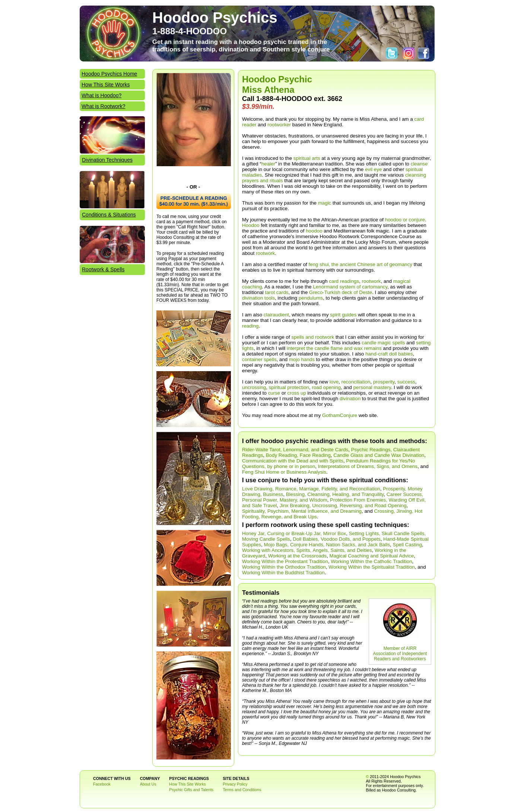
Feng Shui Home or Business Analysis (284, 472)
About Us (148, 784)
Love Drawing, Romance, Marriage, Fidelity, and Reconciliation (311, 489)
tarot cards (277, 292)
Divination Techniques (107, 160)
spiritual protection (289, 387)
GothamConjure (340, 415)
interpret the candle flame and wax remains (334, 348)
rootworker (279, 125)
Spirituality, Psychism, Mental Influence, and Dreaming (302, 511)
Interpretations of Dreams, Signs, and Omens (368, 466)
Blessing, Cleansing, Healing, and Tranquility (335, 494)
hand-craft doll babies (389, 354)
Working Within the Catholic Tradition (371, 561)
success (406, 382)
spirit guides (343, 315)
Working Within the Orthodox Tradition (284, 567)
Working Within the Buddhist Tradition (283, 573)
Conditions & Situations (109, 215)
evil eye (373, 169)
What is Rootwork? (103, 106)
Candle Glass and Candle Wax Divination (379, 455)
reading (250, 326)
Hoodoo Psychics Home (109, 74)
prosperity (384, 382)
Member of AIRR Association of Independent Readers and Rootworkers (400, 654)
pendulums (311, 298)
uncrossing (254, 387)
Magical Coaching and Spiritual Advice (372, 556)
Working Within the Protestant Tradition (285, 561)
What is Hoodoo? (101, 95)
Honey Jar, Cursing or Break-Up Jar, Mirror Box (294, 533)
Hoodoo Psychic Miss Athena (277, 84)
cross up (297, 393)
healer (268, 164)
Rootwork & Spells (103, 269)
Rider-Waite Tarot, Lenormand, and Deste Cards (295, 450)
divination (350, 399)
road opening (326, 387)
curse (274, 393)
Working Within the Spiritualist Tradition (372, 567)
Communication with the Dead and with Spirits (293, 461)
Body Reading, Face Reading (298, 455)
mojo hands (302, 359)
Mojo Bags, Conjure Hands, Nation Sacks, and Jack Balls (327, 545)
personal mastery (372, 387)
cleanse (419, 164)
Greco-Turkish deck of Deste (341, 292)
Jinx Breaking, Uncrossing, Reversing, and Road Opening (343, 505)
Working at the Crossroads (298, 556)
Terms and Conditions (242, 790)
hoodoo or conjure (405, 220)
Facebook (102, 784)
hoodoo (314, 231)
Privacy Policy (235, 784)
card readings (344, 281)
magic (325, 203)
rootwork (265, 253)
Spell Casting (408, 545)
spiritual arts (307, 158)
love (334, 382)
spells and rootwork (313, 337)
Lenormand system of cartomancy (350, 287)
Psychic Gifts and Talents (191, 790)
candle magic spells (383, 343)
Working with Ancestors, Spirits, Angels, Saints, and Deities (307, 550)
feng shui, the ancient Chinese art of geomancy (361, 264)
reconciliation (356, 382)
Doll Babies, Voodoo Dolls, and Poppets (337, 539)
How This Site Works (106, 85)
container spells (259, 359)
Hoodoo (251, 225)
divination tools (258, 298)
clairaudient (276, 315)
